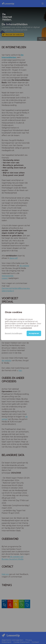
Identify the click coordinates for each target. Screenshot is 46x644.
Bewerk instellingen (14, 333)
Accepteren (34, 333)
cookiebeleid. (26, 328)
